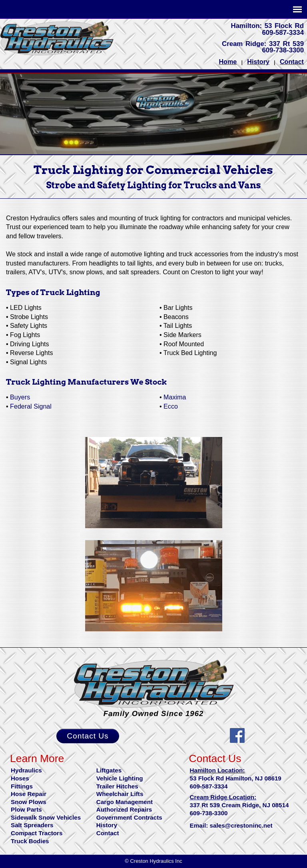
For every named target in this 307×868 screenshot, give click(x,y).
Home (228, 62)
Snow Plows (29, 802)
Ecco (171, 406)
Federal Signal (31, 406)
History (258, 62)
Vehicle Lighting (120, 778)
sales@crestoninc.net (241, 825)
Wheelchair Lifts (120, 794)
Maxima (175, 397)
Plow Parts (26, 809)
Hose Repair (29, 794)
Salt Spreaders (32, 825)
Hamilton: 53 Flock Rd (267, 26)
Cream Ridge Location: (223, 797)
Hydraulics (26, 770)
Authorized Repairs (124, 809)
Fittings (22, 786)
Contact (292, 62)
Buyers (20, 397)
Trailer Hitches (117, 786)
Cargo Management (125, 802)
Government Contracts (129, 817)
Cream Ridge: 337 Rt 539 (263, 44)
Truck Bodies (30, 841)
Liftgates (109, 770)
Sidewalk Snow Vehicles (46, 817)
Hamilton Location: (217, 770)
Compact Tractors (37, 833)
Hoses (20, 778)
